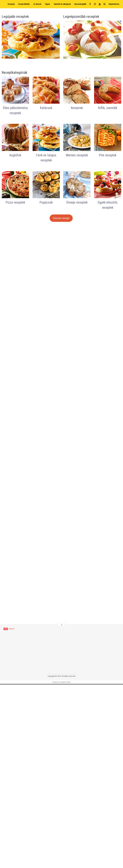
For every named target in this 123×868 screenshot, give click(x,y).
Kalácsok (46, 108)
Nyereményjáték (80, 4)
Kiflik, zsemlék (108, 108)
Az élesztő (37, 4)
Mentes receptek (77, 155)
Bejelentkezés (114, 4)
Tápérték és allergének (62, 4)
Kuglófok (15, 155)
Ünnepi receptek (77, 202)
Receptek (11, 4)
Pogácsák (46, 202)
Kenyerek (77, 108)
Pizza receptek (15, 202)
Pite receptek (108, 155)
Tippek (47, 4)
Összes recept (61, 218)
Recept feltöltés (24, 4)
